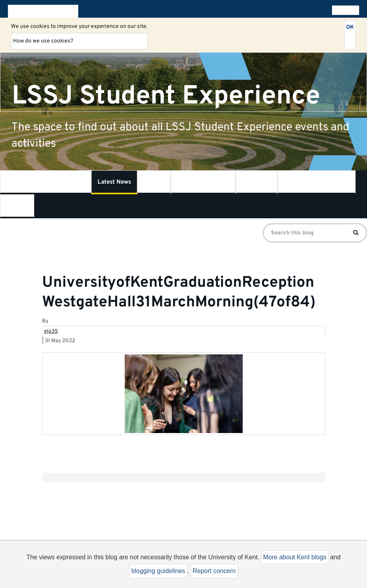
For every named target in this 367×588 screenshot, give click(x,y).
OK (350, 27)
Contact (17, 206)
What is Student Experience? (46, 182)
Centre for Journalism (316, 182)
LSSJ (154, 182)
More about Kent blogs (295, 557)
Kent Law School (203, 182)
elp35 (51, 331)
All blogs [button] (344, 10)
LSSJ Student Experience (166, 96)
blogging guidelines (158, 571)
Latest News (114, 182)
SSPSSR (256, 182)
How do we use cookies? (43, 41)
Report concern (214, 571)
